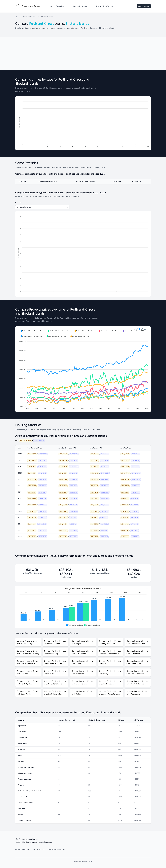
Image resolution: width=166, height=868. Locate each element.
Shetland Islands (47, 17)
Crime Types (20, 203)
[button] (32, 331)
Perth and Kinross (29, 17)
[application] (83, 369)
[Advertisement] (83, 54)
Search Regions (144, 6)
